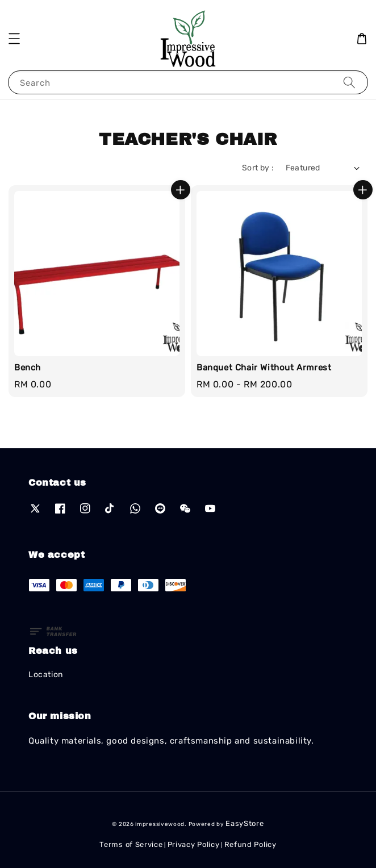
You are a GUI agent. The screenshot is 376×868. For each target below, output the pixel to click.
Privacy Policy (194, 844)
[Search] (349, 82)
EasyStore (245, 823)
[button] (14, 39)
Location (46, 675)
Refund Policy (250, 844)
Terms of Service (131, 844)
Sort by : (258, 168)
